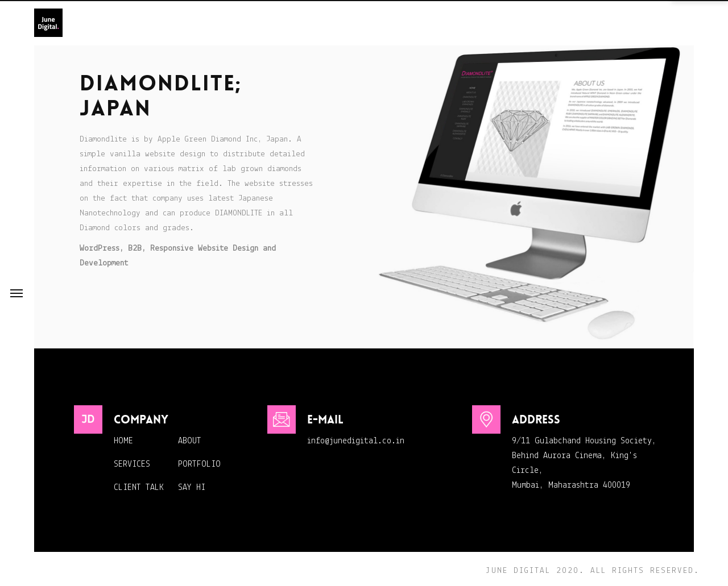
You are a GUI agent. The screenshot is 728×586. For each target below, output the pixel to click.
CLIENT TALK (139, 488)
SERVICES (132, 464)
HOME (123, 441)
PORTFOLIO (199, 464)
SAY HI (192, 488)
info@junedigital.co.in (356, 441)
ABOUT (190, 441)
